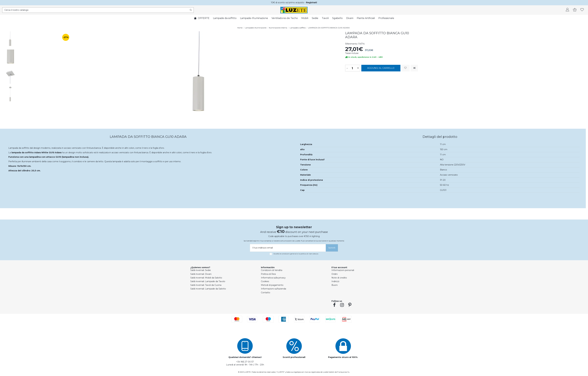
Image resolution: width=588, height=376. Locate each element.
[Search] (191, 10)
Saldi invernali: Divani (201, 274)
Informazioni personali (343, 270)
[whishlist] (582, 10)
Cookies (265, 281)
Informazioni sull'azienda (273, 289)
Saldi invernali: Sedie (201, 270)
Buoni (334, 285)
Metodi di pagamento (272, 285)
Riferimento (351, 44)
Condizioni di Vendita (272, 270)
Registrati (311, 2)
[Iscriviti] (332, 248)
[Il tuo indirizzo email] (287, 248)
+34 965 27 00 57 (245, 362)
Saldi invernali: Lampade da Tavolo (208, 281)
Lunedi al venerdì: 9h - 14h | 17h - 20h (245, 365)
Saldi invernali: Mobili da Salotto (206, 278)
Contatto (266, 293)
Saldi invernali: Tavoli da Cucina (206, 285)
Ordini (334, 274)
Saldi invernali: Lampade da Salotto (208, 289)
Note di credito (339, 278)
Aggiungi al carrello (381, 68)
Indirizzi (335, 281)
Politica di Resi (268, 274)
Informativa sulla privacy (273, 278)
